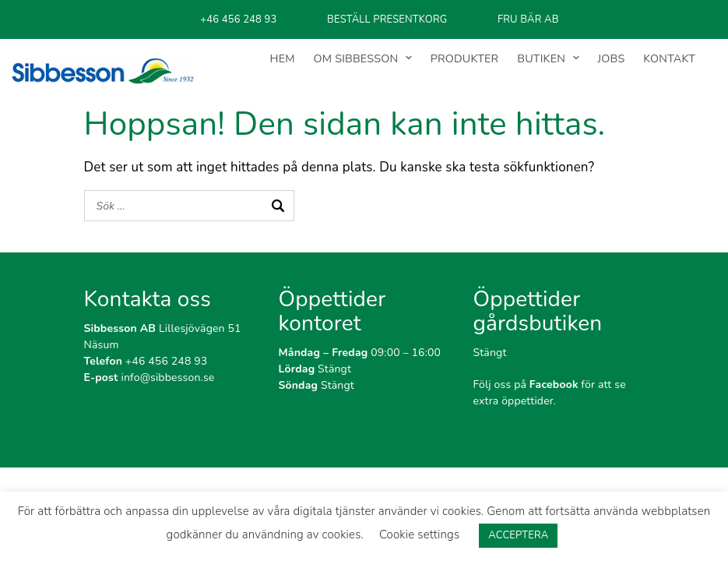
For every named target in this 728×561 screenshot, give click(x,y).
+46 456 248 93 (146, 361)
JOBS (612, 58)
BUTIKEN (541, 58)
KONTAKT (669, 58)
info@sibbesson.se (149, 378)
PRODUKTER (465, 58)
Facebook (554, 385)
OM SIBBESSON (356, 58)
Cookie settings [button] (419, 535)
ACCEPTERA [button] (518, 535)
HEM (283, 58)
